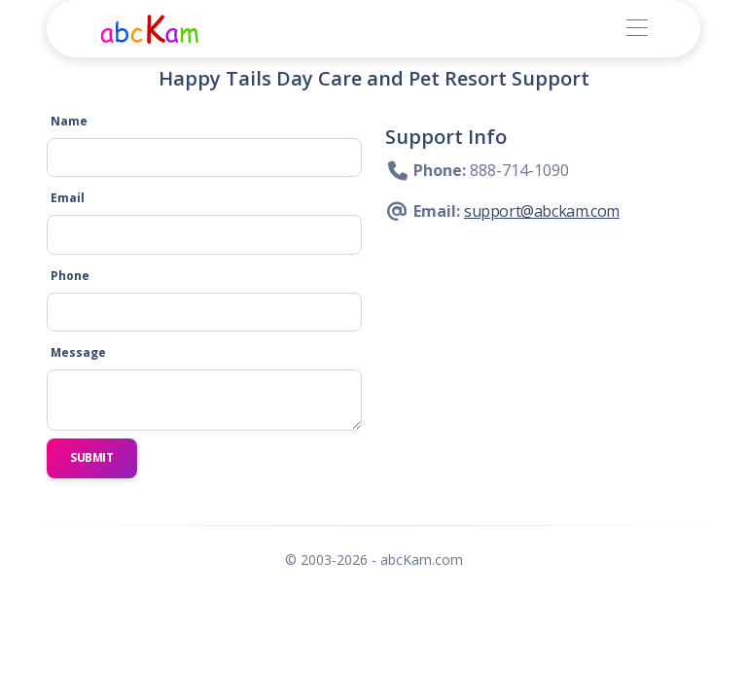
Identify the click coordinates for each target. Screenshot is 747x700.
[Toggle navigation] (637, 29)
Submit (92, 457)
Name (69, 121)
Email (68, 198)
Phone (70, 276)
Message (78, 352)
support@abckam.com (542, 211)
